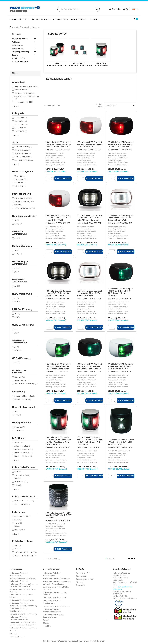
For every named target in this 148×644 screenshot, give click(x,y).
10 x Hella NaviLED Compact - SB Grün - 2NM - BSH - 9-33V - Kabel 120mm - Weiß (58, 366)
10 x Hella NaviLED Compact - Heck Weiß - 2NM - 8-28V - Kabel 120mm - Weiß (121, 218)
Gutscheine (80, 585)
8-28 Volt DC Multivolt (24, 198)
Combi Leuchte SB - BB (24, 102)
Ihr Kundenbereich (17, 637)
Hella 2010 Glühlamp (23, 147)
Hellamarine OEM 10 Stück (25, 396)
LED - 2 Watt (20, 128)
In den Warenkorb (63, 179)
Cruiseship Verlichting (20, 52)
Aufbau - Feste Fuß (23, 446)
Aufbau (19, 443)
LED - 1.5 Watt (21, 124)
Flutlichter (16, 42)
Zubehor (15, 55)
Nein (18, 224)
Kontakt (13, 631)
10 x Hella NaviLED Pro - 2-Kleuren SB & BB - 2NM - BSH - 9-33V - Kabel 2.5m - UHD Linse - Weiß (90, 441)
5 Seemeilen (20, 186)
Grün (18, 472)
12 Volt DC (19, 205)
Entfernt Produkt (22, 380)
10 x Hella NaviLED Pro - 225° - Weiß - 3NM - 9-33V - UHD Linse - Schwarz (121, 442)
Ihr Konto (80, 569)
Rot (17, 526)
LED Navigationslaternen (59, 64)
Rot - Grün (20, 530)
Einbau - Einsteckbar (24, 453)
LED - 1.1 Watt (21, 121)
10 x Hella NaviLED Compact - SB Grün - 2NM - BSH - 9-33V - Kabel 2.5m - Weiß (121, 366)
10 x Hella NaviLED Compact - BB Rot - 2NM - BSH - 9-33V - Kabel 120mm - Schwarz (58, 144)
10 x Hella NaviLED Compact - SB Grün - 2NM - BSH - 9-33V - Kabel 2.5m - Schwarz (89, 366)
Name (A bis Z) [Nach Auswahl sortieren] (120, 106)
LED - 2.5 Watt (21, 131)
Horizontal (20, 427)
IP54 (18, 545)
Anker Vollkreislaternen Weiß (26, 86)
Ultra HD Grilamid (22, 504)
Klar (18, 478)
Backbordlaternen (23, 90)
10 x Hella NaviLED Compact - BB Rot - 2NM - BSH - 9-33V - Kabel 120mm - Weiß (89, 144)
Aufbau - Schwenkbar (24, 449)
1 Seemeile (20, 176)
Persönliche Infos (83, 573)
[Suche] (79, 9)
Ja (17, 220)
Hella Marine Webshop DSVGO (22, 600)
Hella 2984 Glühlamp (23, 153)
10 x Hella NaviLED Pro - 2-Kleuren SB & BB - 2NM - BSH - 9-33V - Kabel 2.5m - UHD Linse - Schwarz (59, 441)
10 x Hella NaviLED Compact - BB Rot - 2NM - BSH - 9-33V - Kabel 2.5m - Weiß (58, 218)
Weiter (132, 559)
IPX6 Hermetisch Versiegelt (26, 556)
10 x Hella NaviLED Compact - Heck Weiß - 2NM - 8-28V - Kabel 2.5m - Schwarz (58, 293)
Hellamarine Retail (23, 399)
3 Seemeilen (21, 183)
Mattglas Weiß (21, 482)
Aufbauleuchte (18, 45)
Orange (18, 485)
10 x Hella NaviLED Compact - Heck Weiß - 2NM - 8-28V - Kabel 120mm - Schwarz (89, 218)
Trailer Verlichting (19, 58)
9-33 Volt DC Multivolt (24, 202)
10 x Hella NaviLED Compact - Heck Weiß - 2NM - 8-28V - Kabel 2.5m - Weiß (89, 293)
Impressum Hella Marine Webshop (23, 614)
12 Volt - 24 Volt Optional (25, 208)
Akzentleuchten (18, 49)
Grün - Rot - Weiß (22, 475)
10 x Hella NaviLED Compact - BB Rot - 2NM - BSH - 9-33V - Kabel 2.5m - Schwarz (121, 144)
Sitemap (13, 634)
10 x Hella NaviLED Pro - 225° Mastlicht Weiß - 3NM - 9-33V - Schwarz (59, 515)
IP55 (18, 549)
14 (113, 558)
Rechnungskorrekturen (85, 579)
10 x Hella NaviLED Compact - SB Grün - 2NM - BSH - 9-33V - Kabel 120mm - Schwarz (121, 292)
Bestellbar (20, 377)
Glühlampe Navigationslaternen (81, 64)
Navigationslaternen (20, 39)
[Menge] (49, 179)
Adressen (80, 582)
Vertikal (19, 430)
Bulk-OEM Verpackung (101, 64)
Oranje (18, 523)
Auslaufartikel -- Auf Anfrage (26, 384)
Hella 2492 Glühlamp (23, 150)
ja (17, 272)
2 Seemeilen (21, 179)
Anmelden (47, 626)
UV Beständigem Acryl (24, 501)
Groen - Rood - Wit (22, 516)
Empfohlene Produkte (20, 61)
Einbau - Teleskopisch (24, 456)
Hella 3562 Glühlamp (23, 157)
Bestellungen (81, 576)
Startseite (17, 34)
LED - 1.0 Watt (21, 118)
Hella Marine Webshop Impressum (23, 628)
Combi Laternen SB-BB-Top (25, 93)
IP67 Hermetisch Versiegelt (26, 552)
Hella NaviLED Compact (24, 160)
